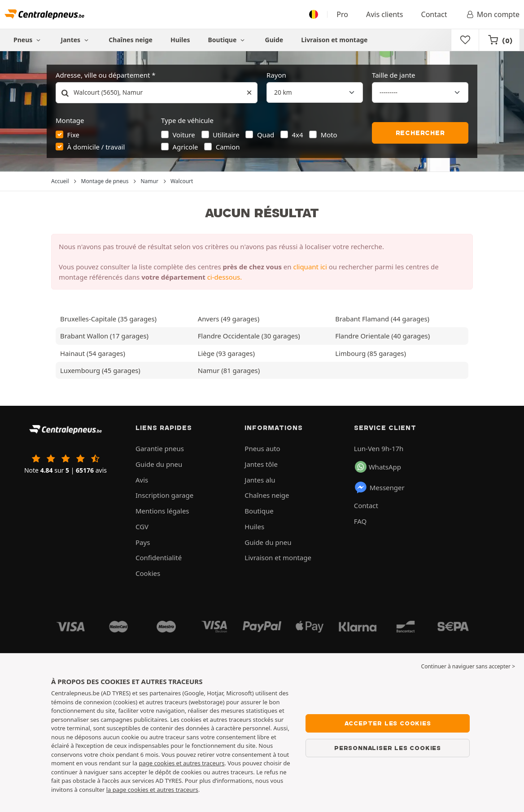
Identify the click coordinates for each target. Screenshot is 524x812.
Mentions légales (162, 511)
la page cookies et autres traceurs (152, 790)
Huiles (180, 40)
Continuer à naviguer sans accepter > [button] (468, 666)
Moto (329, 135)
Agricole (186, 147)
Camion (228, 147)
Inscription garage (164, 495)
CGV (142, 527)
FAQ (360, 521)
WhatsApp (378, 467)
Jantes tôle (261, 464)
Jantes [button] (76, 40)
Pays (143, 542)
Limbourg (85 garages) (371, 353)
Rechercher (420, 133)
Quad (266, 135)
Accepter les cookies (388, 723)
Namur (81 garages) (229, 370)
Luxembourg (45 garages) (100, 370)
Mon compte (492, 14)
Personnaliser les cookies (388, 748)
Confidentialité (159, 557)
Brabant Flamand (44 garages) (382, 319)
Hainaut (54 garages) (93, 353)
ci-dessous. (225, 277)
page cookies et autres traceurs (181, 763)
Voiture (184, 135)
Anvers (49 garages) (229, 319)
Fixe (74, 135)
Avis (142, 480)
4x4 (298, 135)
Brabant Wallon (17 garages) (104, 336)
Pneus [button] (28, 40)
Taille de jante (394, 75)
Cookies (148, 573)
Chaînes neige (131, 40)
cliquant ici (310, 267)
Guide (274, 40)
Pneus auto (262, 448)
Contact (434, 14)
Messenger (379, 487)
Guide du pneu (159, 464)
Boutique (228, 40)
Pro (342, 14)
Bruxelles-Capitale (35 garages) (108, 319)
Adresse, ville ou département (103, 75)
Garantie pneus (160, 448)
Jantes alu (260, 480)
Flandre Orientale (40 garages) (382, 336)
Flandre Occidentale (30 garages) (249, 336)
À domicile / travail (96, 147)
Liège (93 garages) (226, 353)
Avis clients (385, 14)
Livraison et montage (334, 40)
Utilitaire (226, 135)
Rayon (276, 75)
